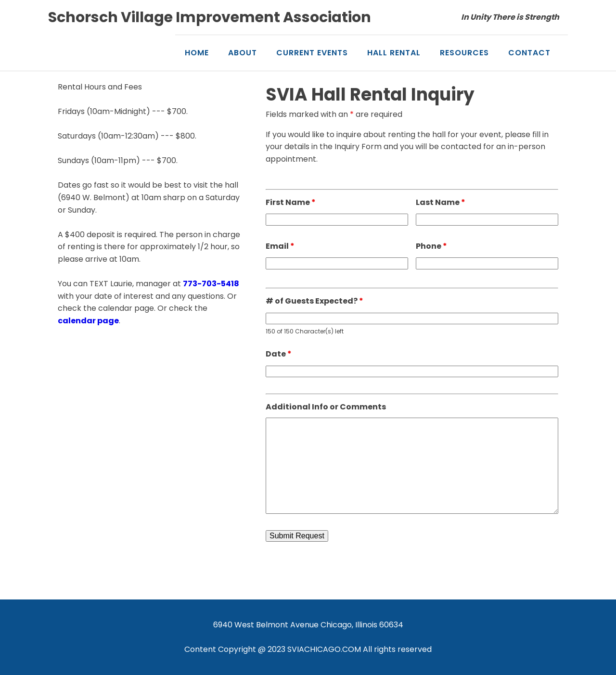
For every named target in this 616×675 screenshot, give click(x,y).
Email (280, 246)
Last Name (441, 202)
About (243, 53)
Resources (464, 53)
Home (197, 53)
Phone (431, 246)
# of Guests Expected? (314, 301)
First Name (291, 202)
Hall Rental (394, 53)
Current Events (312, 53)
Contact (529, 53)
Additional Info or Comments (326, 407)
